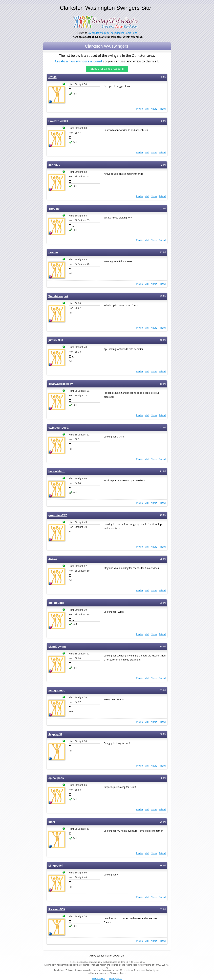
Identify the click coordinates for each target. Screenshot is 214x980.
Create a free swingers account (79, 61)
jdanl (52, 822)
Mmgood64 (56, 866)
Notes (154, 109)
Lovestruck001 (58, 121)
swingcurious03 (59, 428)
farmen (53, 252)
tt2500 (52, 77)
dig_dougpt (56, 603)
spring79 (54, 165)
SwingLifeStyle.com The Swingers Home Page (112, 33)
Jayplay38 (55, 734)
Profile (139, 109)
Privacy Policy (115, 978)
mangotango (57, 690)
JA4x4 (53, 559)
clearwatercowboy (61, 384)
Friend (162, 109)
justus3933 (56, 340)
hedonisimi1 (57, 471)
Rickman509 (57, 909)
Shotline (54, 209)
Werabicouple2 (58, 296)
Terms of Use (99, 978)
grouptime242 (58, 515)
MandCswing (57, 647)
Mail (147, 109)
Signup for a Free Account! (107, 69)
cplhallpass (56, 778)
